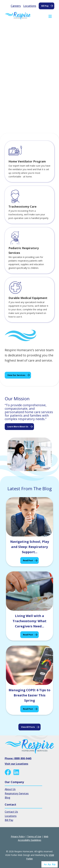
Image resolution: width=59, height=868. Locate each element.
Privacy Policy (18, 836)
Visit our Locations (16, 764)
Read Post (28, 560)
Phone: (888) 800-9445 (18, 758)
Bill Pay (45, 6)
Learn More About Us (18, 427)
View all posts (28, 727)
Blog (7, 798)
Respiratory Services (17, 793)
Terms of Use (34, 836)
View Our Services (16, 375)
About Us (10, 789)
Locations (30, 6)
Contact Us (11, 812)
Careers (16, 6)
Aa (45, 864)
